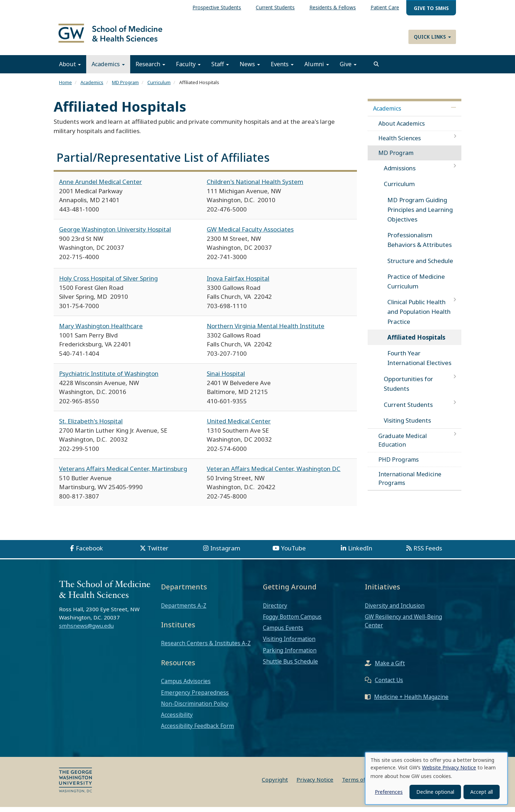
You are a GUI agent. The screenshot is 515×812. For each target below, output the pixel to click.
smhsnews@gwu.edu (86, 631)
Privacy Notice (315, 784)
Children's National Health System (255, 187)
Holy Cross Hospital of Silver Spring (108, 283)
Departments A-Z (184, 610)
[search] (376, 69)
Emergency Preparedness (195, 697)
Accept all (482, 792)
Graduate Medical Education (403, 445)
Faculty (188, 69)
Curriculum (159, 87)
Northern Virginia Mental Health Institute (266, 331)
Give (348, 69)
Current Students (408, 409)
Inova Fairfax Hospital (238, 283)
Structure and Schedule (420, 265)
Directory (275, 610)
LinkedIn (360, 553)
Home (65, 87)
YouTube (293, 553)
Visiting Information (289, 644)
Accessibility (177, 720)
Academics (108, 69)
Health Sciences (400, 143)
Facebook (89, 553)
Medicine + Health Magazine (411, 702)
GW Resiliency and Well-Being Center (403, 626)
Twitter (158, 553)
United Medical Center (239, 426)
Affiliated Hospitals (416, 342)
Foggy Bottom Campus (292, 622)
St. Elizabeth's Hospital (91, 426)
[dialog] (436, 778)
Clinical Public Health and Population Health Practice (419, 317)
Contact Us (389, 685)
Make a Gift (390, 668)
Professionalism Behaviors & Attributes (420, 245)
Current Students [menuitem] (275, 7)
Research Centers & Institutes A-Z (206, 648)
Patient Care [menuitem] (385, 7)
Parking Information (290, 655)
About (70, 69)
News (250, 69)
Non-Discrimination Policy (195, 709)
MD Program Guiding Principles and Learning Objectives (420, 214)
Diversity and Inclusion (395, 610)
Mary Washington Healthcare (101, 331)
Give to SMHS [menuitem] (431, 8)
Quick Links (432, 37)
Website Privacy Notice (449, 767)
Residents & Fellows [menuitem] (333, 7)
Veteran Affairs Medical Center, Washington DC (274, 474)
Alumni (317, 69)
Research (150, 69)
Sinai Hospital (226, 378)
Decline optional (435, 792)
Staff (220, 69)
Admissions (400, 173)
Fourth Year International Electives (419, 363)
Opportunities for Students (408, 389)
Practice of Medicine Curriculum (416, 286)
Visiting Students (407, 425)
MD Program (125, 87)
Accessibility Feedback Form (197, 731)
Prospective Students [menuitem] (217, 7)
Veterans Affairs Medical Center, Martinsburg (123, 474)
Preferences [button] (389, 792)
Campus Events (283, 633)
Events (282, 69)
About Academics (402, 128)
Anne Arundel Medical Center (100, 187)
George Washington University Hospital (115, 234)
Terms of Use (359, 784)
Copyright (275, 784)
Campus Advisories (186, 686)
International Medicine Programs (410, 483)
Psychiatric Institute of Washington (109, 378)
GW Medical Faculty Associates (250, 234)
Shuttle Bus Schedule (290, 666)
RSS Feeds (428, 553)
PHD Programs (399, 464)
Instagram (225, 553)
